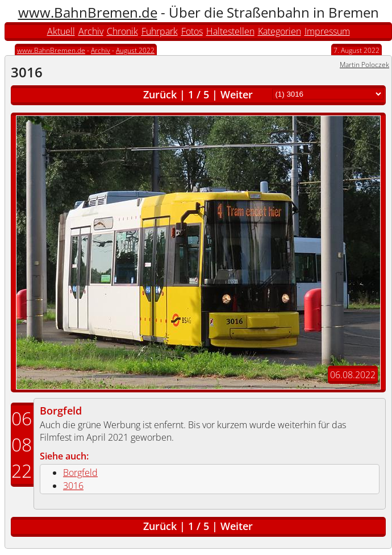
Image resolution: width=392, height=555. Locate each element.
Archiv (91, 31)
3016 (73, 486)
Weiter (237, 94)
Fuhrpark (160, 31)
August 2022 (135, 50)
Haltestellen (230, 31)
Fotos (192, 31)
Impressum (327, 31)
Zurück (160, 94)
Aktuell (61, 31)
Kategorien (280, 31)
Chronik (122, 31)
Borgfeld (61, 411)
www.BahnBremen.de (88, 12)
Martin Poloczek (364, 65)
